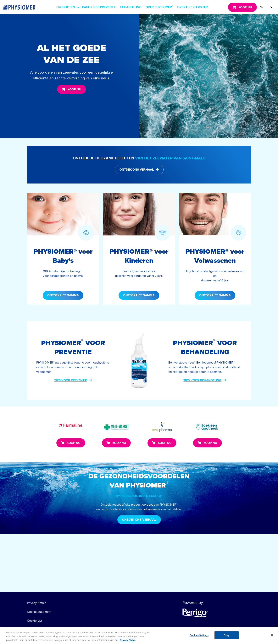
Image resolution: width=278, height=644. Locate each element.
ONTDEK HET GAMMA (63, 295)
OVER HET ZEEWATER (192, 7)
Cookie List (35, 620)
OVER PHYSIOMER (159, 7)
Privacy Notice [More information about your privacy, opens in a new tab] (128, 641)
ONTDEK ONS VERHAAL (137, 170)
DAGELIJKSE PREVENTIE (99, 7)
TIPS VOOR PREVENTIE (71, 380)
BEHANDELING (131, 7)
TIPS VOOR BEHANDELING (202, 380)
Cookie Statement (39, 612)
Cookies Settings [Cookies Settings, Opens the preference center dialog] (199, 636)
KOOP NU (245, 7)
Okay (227, 636)
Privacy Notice (37, 603)
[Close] (272, 636)
